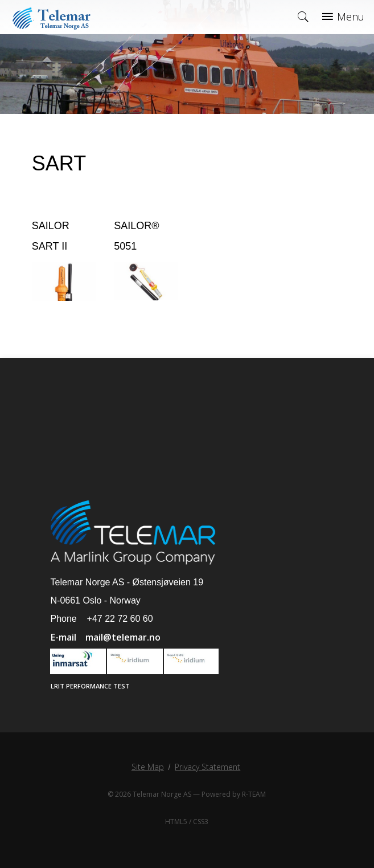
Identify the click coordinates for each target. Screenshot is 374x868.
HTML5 (176, 822)
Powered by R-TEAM (234, 794)
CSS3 (201, 822)
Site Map (148, 767)
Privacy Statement (207, 767)
